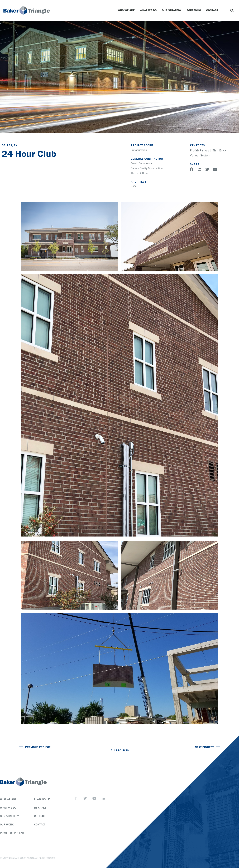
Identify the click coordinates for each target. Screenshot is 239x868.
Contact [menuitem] (40, 824)
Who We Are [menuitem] (8, 799)
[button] (232, 10)
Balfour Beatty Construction (147, 168)
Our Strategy (172, 10)
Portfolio (195, 10)
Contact (213, 10)
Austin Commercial (142, 163)
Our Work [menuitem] (7, 824)
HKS (133, 186)
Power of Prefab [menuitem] (12, 833)
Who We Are (127, 10)
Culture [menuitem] (40, 816)
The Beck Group (140, 173)
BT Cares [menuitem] (40, 808)
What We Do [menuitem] (8, 808)
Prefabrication (139, 150)
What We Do (149, 10)
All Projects (120, 750)
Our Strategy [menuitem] (9, 816)
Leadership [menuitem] (42, 799)
